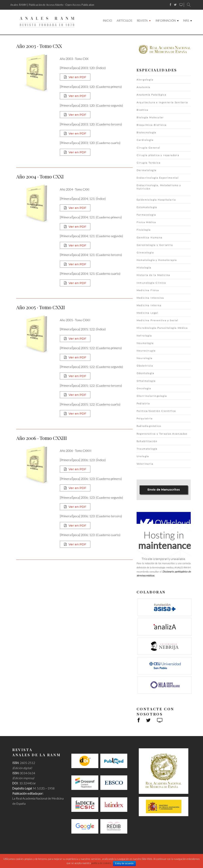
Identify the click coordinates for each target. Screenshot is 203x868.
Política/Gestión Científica (156, 411)
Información (166, 20)
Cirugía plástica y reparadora (158, 155)
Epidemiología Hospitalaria (156, 200)
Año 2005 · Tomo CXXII (41, 307)
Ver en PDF (77, 77)
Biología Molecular (150, 117)
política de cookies (101, 863)
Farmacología (146, 215)
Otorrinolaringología (152, 396)
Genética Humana (150, 237)
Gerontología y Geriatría (155, 245)
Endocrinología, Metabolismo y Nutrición (159, 187)
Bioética (143, 110)
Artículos (124, 20)
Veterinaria (145, 464)
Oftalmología (146, 381)
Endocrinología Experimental (158, 178)
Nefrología (144, 336)
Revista (142, 20)
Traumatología (147, 449)
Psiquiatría (145, 418)
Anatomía (144, 87)
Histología (144, 268)
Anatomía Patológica (152, 95)
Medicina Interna (149, 305)
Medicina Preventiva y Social (158, 320)
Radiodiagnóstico (149, 426)
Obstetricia (145, 366)
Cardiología (145, 140)
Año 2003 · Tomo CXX (39, 46)
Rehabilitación (147, 441)
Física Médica (146, 222)
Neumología (145, 343)
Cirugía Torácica (149, 163)
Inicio (107, 20)
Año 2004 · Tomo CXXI (40, 176)
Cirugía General (148, 148)
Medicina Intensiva (150, 298)
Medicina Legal (147, 313)
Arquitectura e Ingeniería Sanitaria (162, 102)
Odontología (145, 373)
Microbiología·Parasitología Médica (162, 328)
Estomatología (147, 207)
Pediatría (143, 403)
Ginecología (145, 253)
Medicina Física (148, 290)
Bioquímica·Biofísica (152, 125)
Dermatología (147, 170)
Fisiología (144, 230)
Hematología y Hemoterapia (157, 260)
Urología (143, 456)
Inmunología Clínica (151, 283)
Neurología (145, 358)
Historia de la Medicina (153, 275)
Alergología (145, 80)
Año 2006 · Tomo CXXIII (42, 438)
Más (186, 20)
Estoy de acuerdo (124, 863)
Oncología (144, 388)
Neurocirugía (146, 351)
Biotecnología (147, 132)
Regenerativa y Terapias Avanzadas (162, 434)
